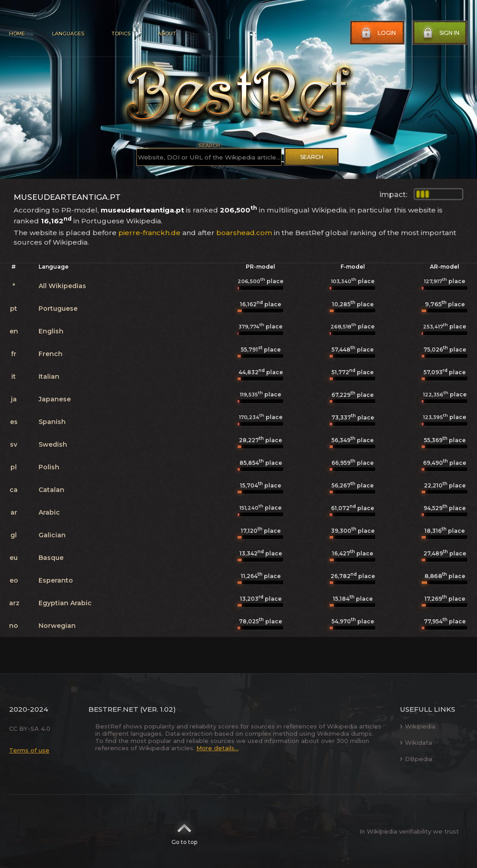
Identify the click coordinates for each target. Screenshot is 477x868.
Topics (121, 34)
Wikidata (416, 743)
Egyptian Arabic (65, 603)
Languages (68, 34)
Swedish (53, 444)
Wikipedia (418, 726)
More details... (217, 748)
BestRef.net (113, 709)
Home (17, 34)
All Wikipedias (62, 286)
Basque (51, 558)
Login (378, 33)
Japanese (55, 399)
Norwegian (57, 626)
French (51, 354)
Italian (49, 376)
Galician (52, 535)
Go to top (184, 831)
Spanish (52, 422)
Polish (49, 467)
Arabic (49, 512)
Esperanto (56, 580)
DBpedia (416, 759)
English (51, 331)
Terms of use (29, 750)
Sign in (440, 33)
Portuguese (58, 309)
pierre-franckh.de (149, 233)
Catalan (51, 490)
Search (312, 157)
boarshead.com (244, 233)
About (167, 34)
